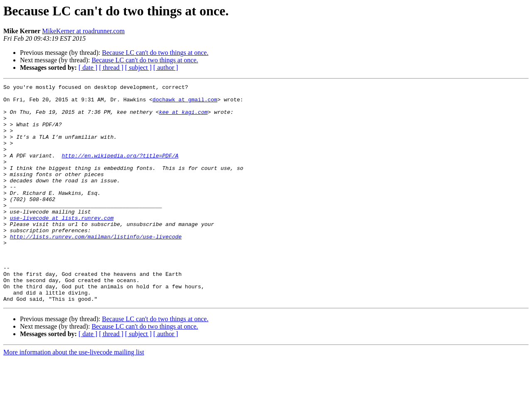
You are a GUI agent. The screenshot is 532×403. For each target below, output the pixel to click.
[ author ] (166, 68)
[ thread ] (111, 68)
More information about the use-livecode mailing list (74, 396)
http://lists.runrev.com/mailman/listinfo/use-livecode (96, 268)
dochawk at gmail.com (185, 103)
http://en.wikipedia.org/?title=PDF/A (120, 170)
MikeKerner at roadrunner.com (83, 31)
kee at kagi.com (183, 118)
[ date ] (88, 68)
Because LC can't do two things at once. (155, 53)
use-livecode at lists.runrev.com (62, 245)
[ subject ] (138, 68)
